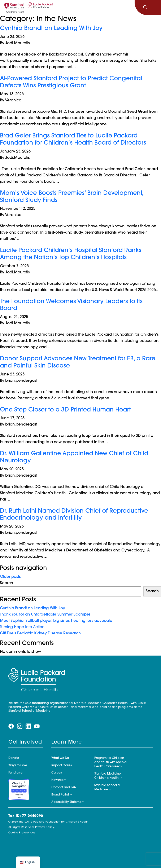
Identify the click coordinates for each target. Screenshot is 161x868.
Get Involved (25, 742)
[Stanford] (14, 8)
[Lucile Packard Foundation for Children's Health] (40, 8)
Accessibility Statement (68, 802)
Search (6, 583)
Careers (57, 773)
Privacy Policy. (45, 827)
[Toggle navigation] (154, 8)
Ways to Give (18, 765)
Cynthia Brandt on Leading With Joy (51, 28)
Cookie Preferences (22, 833)
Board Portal (60, 795)
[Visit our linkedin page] (28, 726)
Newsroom (59, 780)
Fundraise (15, 773)
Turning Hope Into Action (23, 627)
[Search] (145, 8)
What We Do (60, 758)
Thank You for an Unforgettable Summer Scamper (46, 615)
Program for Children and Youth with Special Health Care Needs (111, 762)
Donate (14, 758)
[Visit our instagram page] (20, 726)
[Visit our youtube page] (37, 726)
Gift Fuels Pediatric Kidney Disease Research (40, 633)
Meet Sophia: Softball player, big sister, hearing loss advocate (56, 621)
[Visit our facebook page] (11, 726)
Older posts (10, 577)
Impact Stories (62, 765)
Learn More (67, 742)
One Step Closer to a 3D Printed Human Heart (65, 410)
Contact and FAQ (64, 787)
